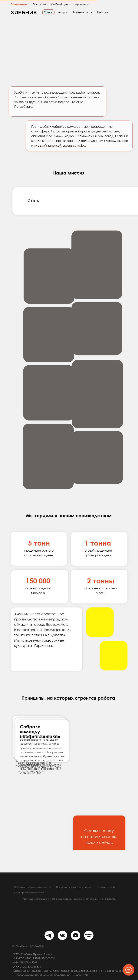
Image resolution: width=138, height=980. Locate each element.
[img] (49, 935)
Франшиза (82, 4)
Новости (102, 12)
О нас (49, 12)
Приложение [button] (19, 4)
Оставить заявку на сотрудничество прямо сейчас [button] (99, 836)
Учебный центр (61, 4)
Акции (63, 12)
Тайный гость (82, 12)
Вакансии (39, 4)
